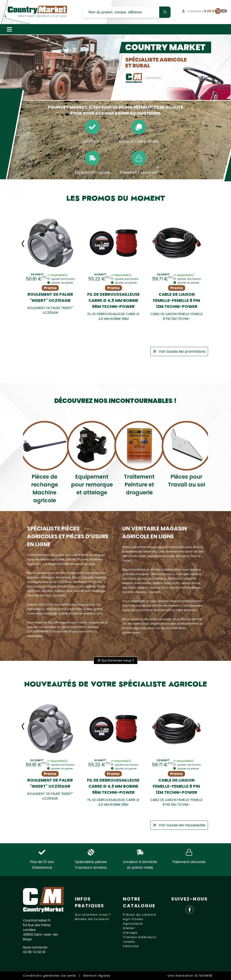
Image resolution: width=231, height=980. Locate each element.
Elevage (130, 933)
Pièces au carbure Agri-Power (140, 917)
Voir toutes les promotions (179, 351)
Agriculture (133, 924)
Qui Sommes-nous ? (116, 660)
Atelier (129, 928)
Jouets (129, 942)
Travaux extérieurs (140, 937)
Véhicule (131, 946)
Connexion (192, 11)
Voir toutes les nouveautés (179, 825)
